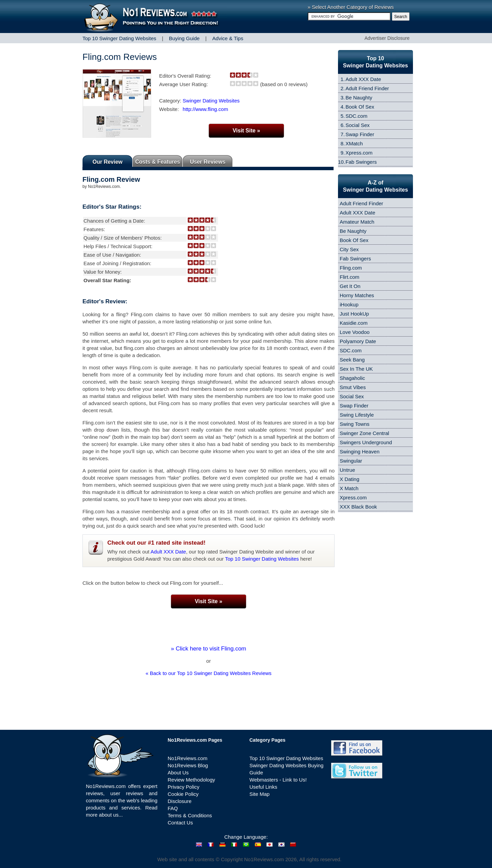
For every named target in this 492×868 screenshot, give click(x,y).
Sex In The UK (356, 369)
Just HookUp (354, 314)
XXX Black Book (358, 507)
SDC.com (356, 116)
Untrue (347, 470)
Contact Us (180, 823)
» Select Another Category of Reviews (351, 7)
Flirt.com (350, 277)
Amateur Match (357, 222)
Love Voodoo (355, 332)
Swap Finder (360, 134)
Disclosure (180, 801)
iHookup (349, 304)
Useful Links (263, 787)
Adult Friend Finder (367, 88)
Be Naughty (359, 98)
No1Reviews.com (188, 758)
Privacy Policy (183, 787)
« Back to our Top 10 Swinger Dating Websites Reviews (209, 673)
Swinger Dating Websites (211, 101)
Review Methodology (191, 780)
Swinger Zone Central (364, 433)
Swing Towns (355, 424)
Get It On (350, 286)
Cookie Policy (183, 794)
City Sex (349, 249)
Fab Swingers (361, 162)
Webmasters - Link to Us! (278, 780)
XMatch (354, 143)
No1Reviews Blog (188, 765)
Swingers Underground (366, 442)
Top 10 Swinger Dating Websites (262, 559)
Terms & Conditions (190, 815)
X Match (349, 488)
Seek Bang (352, 360)
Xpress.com (359, 153)
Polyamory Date (358, 341)
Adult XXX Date (168, 552)
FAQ (173, 808)
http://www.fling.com (205, 109)
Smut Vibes (353, 387)
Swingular (351, 461)
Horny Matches (357, 295)
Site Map (259, 794)
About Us (178, 773)
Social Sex (358, 125)
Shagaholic (352, 378)
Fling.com (351, 268)
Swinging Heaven (360, 452)
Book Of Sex (360, 107)
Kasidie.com (354, 323)
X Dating (350, 479)
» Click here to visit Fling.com (208, 649)
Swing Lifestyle (357, 415)
